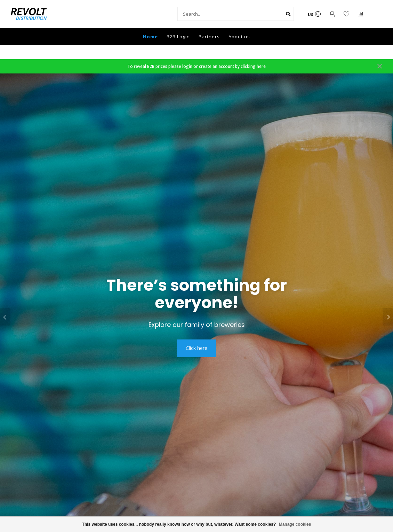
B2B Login (178, 37)
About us (239, 37)
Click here (196, 348)
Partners (209, 37)
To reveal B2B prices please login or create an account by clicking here (196, 66)
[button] (5, 317)
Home (150, 37)
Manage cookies (295, 524)
